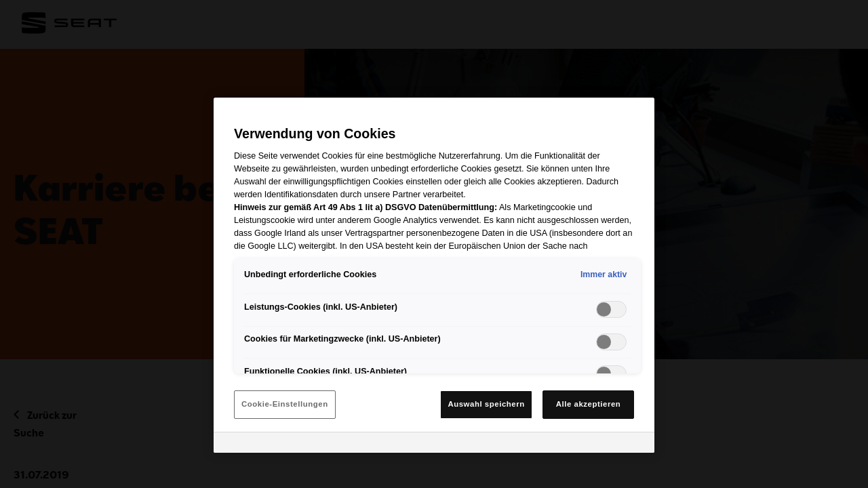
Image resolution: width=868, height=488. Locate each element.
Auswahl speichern (486, 404)
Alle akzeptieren (589, 404)
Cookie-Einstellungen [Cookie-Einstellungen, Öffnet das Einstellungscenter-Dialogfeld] (285, 404)
